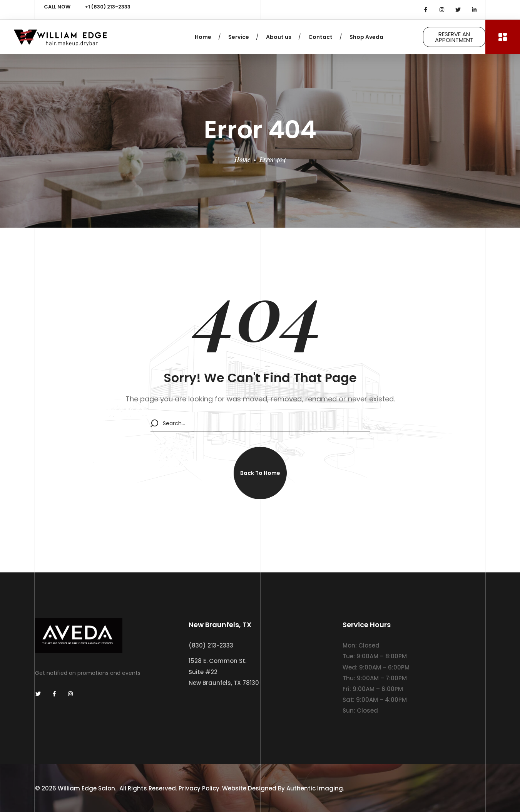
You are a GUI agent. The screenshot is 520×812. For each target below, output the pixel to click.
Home (242, 159)
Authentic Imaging (315, 788)
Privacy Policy (199, 788)
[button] (260, 473)
